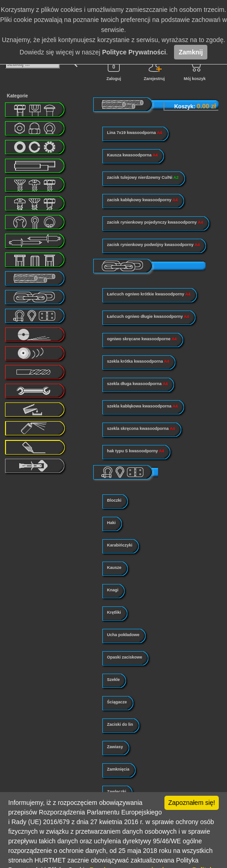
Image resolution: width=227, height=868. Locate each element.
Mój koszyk (195, 69)
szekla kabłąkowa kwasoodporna (142, 406)
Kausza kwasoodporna (132, 155)
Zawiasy (115, 747)
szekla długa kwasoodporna (137, 384)
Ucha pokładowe (123, 635)
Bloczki (114, 500)
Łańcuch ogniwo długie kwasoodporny (148, 316)
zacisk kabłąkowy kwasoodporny (142, 200)
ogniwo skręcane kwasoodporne (142, 339)
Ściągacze (117, 702)
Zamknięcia (118, 769)
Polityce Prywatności (134, 52)
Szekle (113, 680)
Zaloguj (114, 69)
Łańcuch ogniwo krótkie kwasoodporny (149, 294)
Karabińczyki (120, 545)
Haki (111, 523)
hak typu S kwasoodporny (135, 451)
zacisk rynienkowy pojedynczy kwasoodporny (155, 222)
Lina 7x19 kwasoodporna (135, 133)
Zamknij (191, 52)
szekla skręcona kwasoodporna (141, 429)
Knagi (113, 590)
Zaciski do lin (120, 724)
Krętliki (114, 612)
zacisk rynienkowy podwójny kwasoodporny (153, 245)
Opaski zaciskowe (124, 657)
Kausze (114, 568)
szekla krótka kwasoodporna (138, 361)
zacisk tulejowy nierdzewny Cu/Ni (143, 177)
